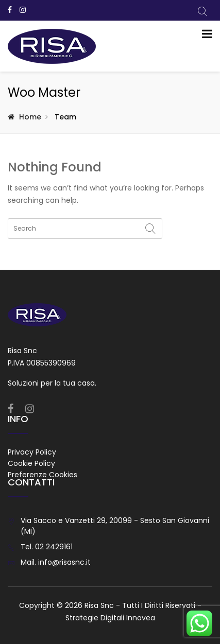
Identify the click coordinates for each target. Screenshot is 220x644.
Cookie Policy (31, 463)
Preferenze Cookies (43, 475)
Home (30, 117)
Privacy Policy (32, 452)
